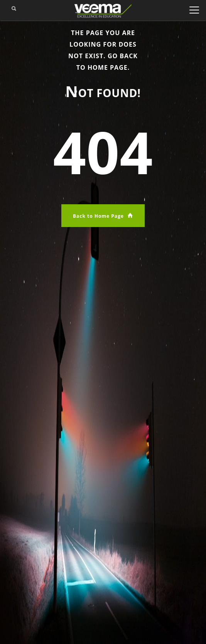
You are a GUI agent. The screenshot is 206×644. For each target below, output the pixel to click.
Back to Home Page (103, 216)
